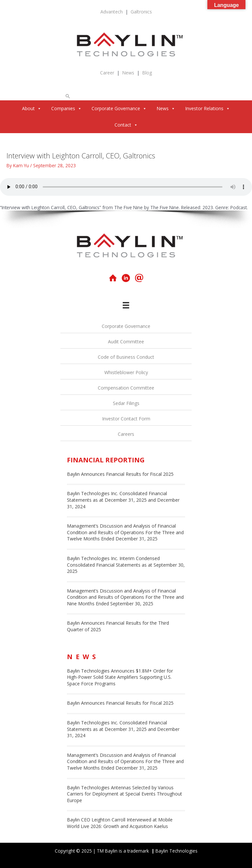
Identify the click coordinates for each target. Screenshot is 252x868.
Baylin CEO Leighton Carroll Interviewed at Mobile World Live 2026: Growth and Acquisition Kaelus (120, 823)
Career (107, 73)
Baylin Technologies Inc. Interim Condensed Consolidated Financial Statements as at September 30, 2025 (126, 565)
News (128, 73)
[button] (68, 96)
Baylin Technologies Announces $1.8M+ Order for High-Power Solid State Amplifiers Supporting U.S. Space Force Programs (120, 677)
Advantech (112, 12)
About (32, 108)
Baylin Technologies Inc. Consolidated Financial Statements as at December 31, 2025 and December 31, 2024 (123, 500)
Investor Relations (208, 108)
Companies (66, 108)
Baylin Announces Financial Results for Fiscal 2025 (120, 474)
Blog (147, 73)
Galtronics (141, 12)
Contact (126, 125)
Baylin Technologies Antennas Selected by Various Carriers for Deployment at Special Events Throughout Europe (125, 794)
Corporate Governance (119, 108)
